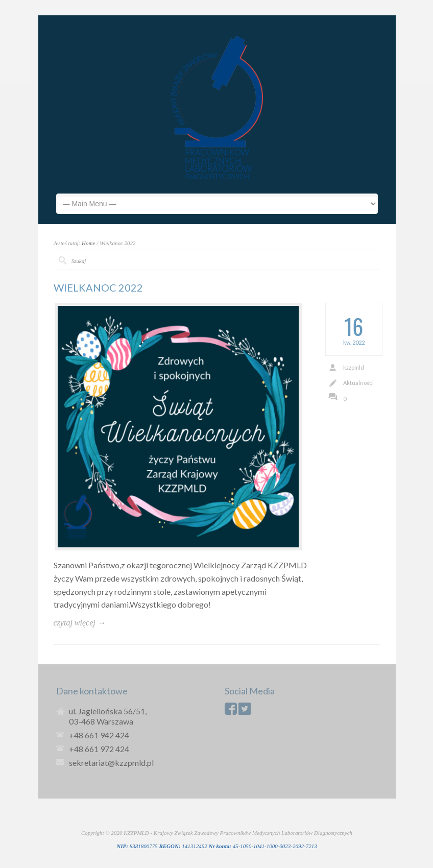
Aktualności (358, 383)
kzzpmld (354, 367)
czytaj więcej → (80, 623)
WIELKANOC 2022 (98, 287)
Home (88, 243)
